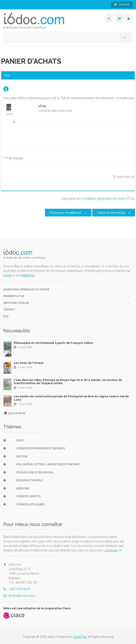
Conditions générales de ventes (26, 289)
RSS (6, 316)
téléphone (28, 275)
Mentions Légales (16, 303)
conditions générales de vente (103, 199)
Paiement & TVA (14, 296)
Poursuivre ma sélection (69, 213)
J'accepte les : (98, 199)
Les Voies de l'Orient (29, 363)
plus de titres (14, 413)
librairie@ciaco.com (19, 596)
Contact (9, 309)
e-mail (7, 275)
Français (122, 4)
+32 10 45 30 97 (17, 589)
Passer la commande (114, 213)
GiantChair (80, 637)
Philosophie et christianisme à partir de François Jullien (53, 343)
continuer (113, 550)
